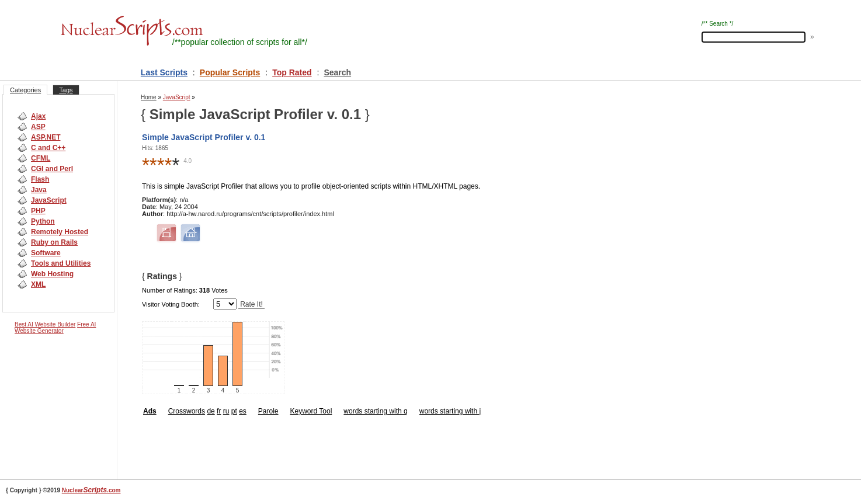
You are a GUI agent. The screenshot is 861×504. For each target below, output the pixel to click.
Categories (25, 90)
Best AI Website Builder (45, 324)
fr (219, 411)
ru (226, 411)
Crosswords (187, 411)
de (211, 411)
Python (43, 221)
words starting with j (450, 411)
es (243, 411)
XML (38, 284)
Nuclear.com (91, 490)
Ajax (38, 116)
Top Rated (292, 72)
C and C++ (48, 148)
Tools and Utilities (61, 263)
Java (39, 190)
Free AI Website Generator (55, 328)
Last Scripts (164, 72)
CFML (41, 158)
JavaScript (49, 200)
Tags (66, 90)
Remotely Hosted (60, 232)
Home (149, 97)
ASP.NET (46, 137)
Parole (268, 411)
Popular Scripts (230, 72)
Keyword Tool (311, 411)
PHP (38, 211)
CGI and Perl (52, 169)
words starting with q (375, 411)
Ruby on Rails (54, 242)
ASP (38, 127)
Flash (40, 179)
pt (234, 411)
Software (46, 253)
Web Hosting (52, 274)
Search (337, 72)
